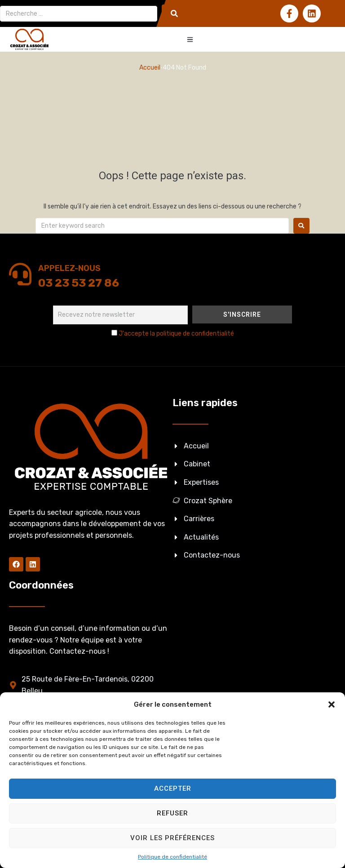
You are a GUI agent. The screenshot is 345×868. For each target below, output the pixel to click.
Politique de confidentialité (172, 857)
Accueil (150, 68)
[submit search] (174, 13)
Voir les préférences (172, 838)
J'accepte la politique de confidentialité (176, 334)
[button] (332, 704)
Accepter (173, 788)
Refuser (172, 813)
